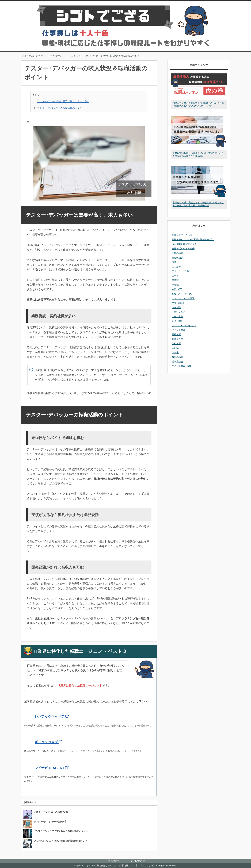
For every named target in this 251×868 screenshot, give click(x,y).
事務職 (175, 285)
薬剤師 (175, 348)
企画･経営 (177, 289)
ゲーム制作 (178, 316)
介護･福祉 (177, 321)
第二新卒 (176, 267)
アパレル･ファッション (184, 326)
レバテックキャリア (52, 717)
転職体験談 (178, 258)
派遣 (174, 262)
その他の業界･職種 (182, 366)
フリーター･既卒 (180, 271)
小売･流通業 (178, 303)
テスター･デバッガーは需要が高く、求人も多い (63, 101)
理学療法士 (178, 362)
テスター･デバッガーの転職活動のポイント (61, 108)
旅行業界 (176, 343)
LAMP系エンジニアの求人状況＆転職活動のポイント (61, 841)
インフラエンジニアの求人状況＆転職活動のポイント (61, 831)
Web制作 (176, 307)
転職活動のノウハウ (182, 235)
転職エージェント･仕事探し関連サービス (193, 239)
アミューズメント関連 (183, 298)
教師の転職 (178, 357)
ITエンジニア (178, 312)
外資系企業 (178, 339)
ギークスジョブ (48, 742)
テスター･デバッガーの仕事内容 (50, 822)
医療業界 (176, 334)
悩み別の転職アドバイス (184, 244)
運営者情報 (114, 861)
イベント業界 (179, 330)
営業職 (175, 280)
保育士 (175, 353)
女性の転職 (178, 253)
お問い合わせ (138, 861)
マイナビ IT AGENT (52, 768)
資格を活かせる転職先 (183, 249)
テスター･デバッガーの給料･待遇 (51, 812)
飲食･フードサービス (183, 294)
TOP (32, 56)
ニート (175, 276)
